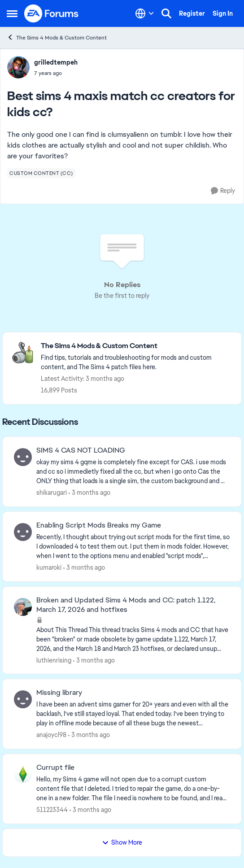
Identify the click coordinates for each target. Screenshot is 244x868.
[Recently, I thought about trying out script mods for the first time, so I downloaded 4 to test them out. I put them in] (133, 547)
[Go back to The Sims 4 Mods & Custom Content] (137, 346)
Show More (122, 842)
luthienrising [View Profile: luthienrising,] (54, 660)
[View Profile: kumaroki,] (23, 532)
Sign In (223, 13)
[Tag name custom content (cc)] (41, 173)
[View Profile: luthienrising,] (23, 607)
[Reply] (223, 191)
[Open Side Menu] (12, 13)
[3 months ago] (89, 493)
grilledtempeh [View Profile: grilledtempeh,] (56, 62)
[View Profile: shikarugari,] (23, 457)
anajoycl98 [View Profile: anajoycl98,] (51, 735)
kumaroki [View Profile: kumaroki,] (49, 567)
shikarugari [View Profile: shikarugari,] (52, 493)
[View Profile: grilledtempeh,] (18, 67)
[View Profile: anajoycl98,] (23, 699)
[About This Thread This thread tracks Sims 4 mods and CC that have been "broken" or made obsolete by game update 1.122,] (133, 639)
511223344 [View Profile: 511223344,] (52, 810)
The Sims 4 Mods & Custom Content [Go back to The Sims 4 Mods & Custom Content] (57, 37)
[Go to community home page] (52, 13)
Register (192, 13)
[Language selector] (145, 13)
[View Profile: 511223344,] (23, 774)
